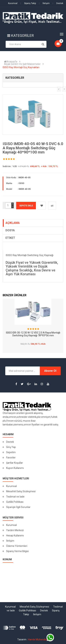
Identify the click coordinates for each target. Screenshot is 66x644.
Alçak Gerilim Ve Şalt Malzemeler (22, 64)
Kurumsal (13, 3)
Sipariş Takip (28, 3)
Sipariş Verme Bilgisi (17, 551)
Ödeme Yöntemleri (17, 546)
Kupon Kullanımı (15, 468)
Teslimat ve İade (15, 497)
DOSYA (10, 230)
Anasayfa (11, 62)
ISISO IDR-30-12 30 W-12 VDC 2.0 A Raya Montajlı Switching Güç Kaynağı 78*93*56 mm (33, 334)
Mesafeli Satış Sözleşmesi (21, 491)
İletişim (44, 3)
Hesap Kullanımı (15, 536)
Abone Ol (50, 371)
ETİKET (10, 238)
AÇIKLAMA (13, 223)
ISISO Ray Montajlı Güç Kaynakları (21, 67)
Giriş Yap (11, 447)
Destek (58, 3)
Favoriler (11, 458)
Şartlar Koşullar (15, 463)
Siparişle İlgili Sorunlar (18, 507)
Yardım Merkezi (15, 530)
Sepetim (11, 452)
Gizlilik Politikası (15, 502)
